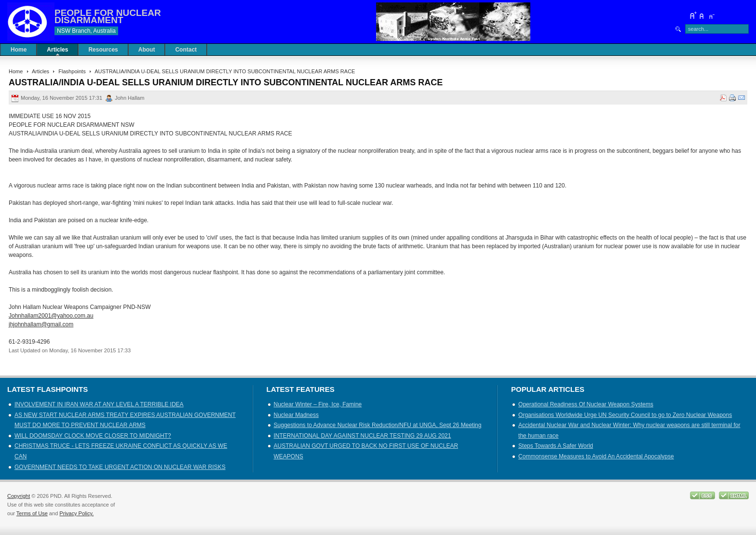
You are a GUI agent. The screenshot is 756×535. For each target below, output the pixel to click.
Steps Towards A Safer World (556, 446)
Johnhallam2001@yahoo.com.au (51, 316)
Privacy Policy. (76, 513)
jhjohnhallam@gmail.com (41, 324)
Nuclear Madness (296, 415)
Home (16, 71)
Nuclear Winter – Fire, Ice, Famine (318, 404)
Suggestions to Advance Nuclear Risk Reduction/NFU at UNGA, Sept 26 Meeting (378, 425)
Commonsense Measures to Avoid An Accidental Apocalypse (596, 456)
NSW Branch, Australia (86, 31)
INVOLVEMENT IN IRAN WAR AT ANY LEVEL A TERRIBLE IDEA (99, 404)
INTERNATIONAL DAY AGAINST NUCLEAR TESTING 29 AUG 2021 (363, 436)
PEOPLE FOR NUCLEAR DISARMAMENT (108, 16)
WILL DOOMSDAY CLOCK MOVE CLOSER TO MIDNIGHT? (93, 436)
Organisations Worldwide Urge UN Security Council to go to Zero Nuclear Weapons (625, 415)
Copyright (19, 496)
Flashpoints (72, 71)
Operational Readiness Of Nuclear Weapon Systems (586, 404)
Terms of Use (32, 513)
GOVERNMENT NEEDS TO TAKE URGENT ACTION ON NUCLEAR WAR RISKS (120, 467)
